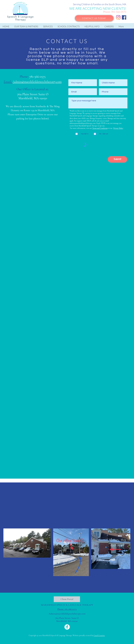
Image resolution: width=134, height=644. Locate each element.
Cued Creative (99, 635)
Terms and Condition (100, 128)
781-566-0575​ (37, 77)
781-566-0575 (119, 12)
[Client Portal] (67, 599)
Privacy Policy (118, 128)
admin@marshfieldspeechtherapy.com (83, 123)
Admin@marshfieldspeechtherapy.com (67, 614)
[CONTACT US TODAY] (94, 18)
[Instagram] (118, 17)
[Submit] (117, 159)
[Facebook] (124, 17)
